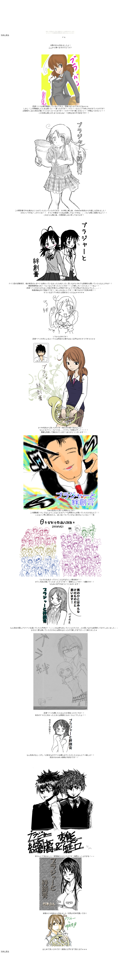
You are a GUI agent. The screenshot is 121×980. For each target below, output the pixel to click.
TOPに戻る (5, 35)
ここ (50, 48)
